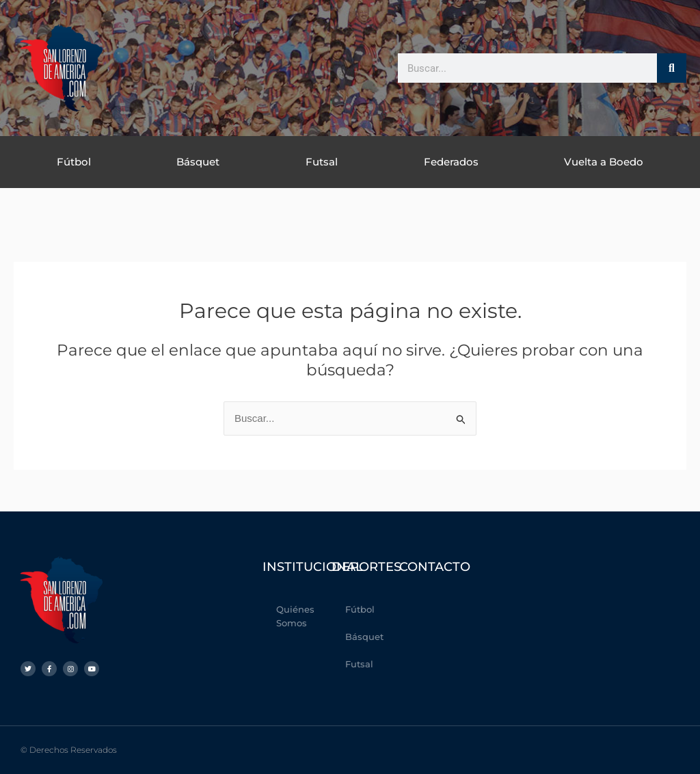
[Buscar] (672, 68)
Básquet (198, 162)
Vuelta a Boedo (604, 162)
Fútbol (74, 162)
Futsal (322, 162)
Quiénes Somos (295, 616)
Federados (451, 162)
